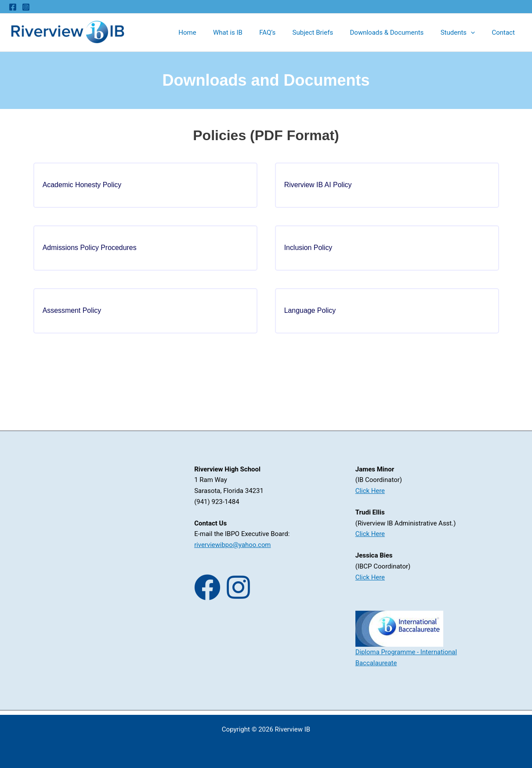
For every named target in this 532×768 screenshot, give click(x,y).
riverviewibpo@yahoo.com (233, 550)
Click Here (370, 496)
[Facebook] (13, 7)
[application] (476, 33)
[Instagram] (26, 7)
